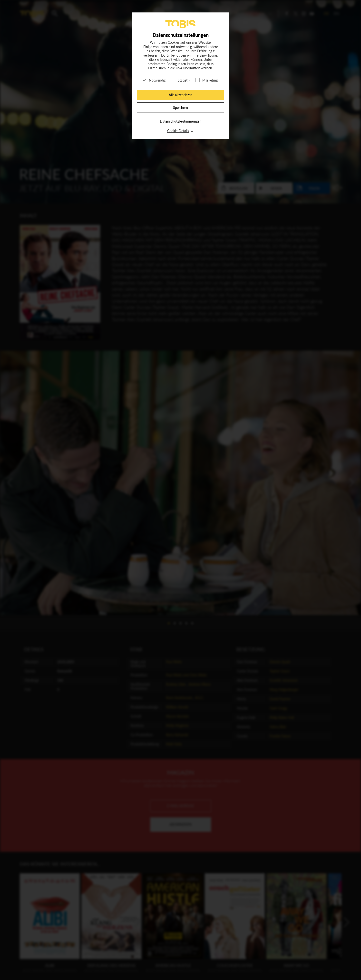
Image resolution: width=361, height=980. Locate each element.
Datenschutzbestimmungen (181, 121)
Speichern (180, 108)
